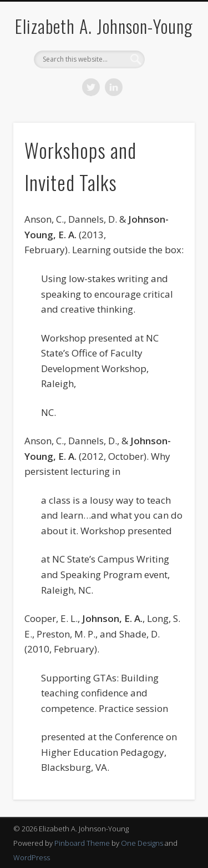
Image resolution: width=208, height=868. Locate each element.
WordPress (32, 857)
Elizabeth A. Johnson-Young (104, 26)
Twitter (91, 87)
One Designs (142, 843)
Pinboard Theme (82, 843)
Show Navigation (168, 99)
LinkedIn (114, 87)
